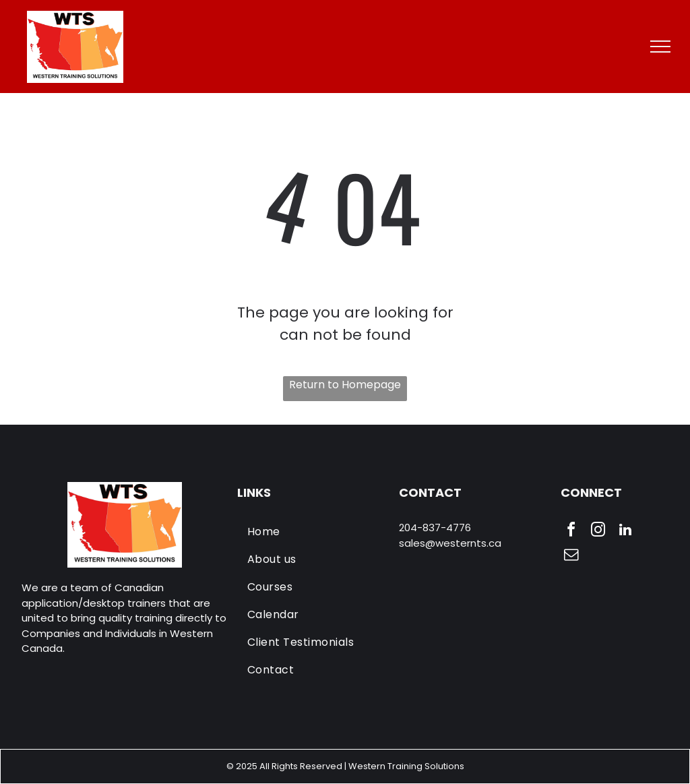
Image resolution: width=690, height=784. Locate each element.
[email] (571, 556)
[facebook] (571, 532)
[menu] (660, 47)
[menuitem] (313, 532)
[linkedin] (625, 532)
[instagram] (598, 532)
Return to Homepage (345, 385)
